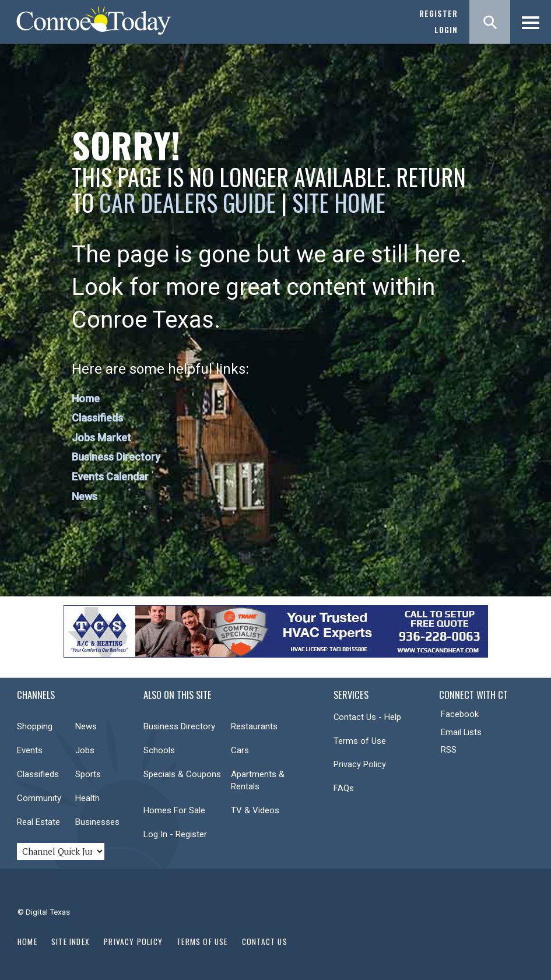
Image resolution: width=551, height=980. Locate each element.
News (85, 496)
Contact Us (265, 942)
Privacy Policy (360, 764)
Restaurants (254, 726)
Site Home (339, 202)
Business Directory (116, 457)
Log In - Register (175, 834)
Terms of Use (360, 741)
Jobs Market (101, 438)
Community (39, 798)
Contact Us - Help (367, 717)
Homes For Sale (174, 810)
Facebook (460, 714)
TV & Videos (255, 810)
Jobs (85, 750)
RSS (449, 750)
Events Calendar (110, 477)
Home (86, 398)
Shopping (35, 726)
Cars (240, 750)
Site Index (71, 942)
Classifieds (97, 418)
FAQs (344, 788)
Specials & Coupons (182, 774)
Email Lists (461, 732)
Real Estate (38, 822)
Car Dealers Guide (187, 202)
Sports (88, 774)
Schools (159, 750)
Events (30, 750)
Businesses (97, 822)
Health (87, 798)
